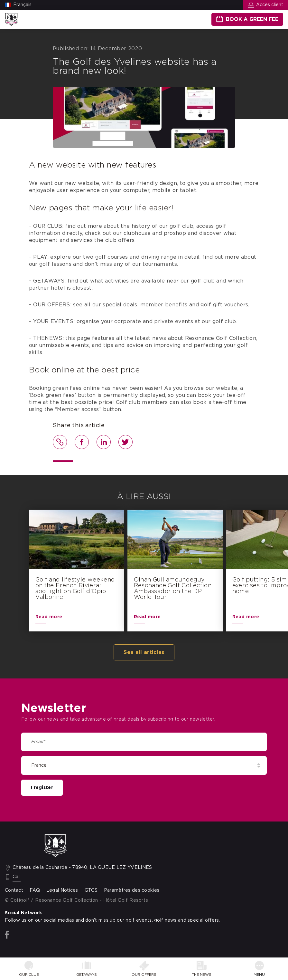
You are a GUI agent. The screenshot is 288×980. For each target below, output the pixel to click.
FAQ (35, 890)
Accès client (270, 5)
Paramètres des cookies (132, 890)
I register (42, 788)
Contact (14, 890)
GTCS (91, 890)
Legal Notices (62, 890)
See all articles (144, 652)
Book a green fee (252, 19)
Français (22, 5)
